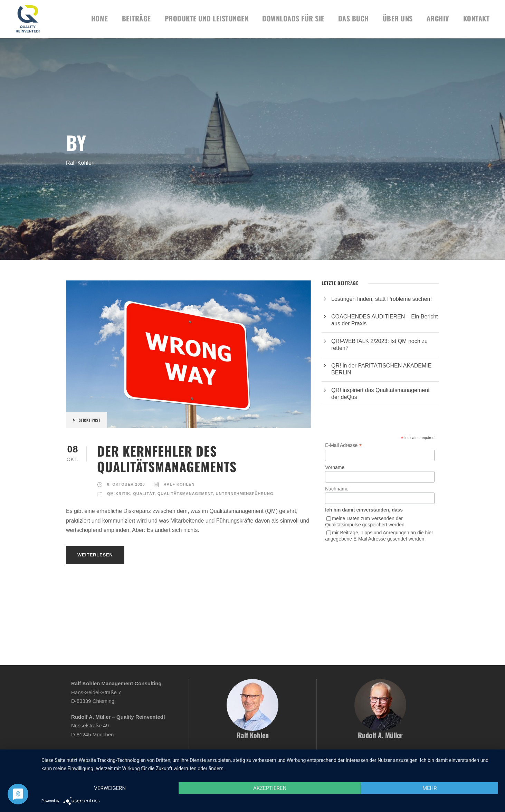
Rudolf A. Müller (380, 735)
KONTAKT (477, 18)
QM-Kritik (119, 494)
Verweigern (110, 788)
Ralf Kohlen (179, 484)
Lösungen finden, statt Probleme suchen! (382, 299)
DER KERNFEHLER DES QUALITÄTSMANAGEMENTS (167, 458)
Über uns (398, 18)
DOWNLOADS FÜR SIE (293, 18)
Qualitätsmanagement (185, 494)
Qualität (144, 494)
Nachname (337, 489)
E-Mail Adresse (343, 445)
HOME (100, 18)
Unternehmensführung (245, 494)
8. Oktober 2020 (126, 484)
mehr (430, 788)
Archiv (438, 18)
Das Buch (354, 18)
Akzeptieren (270, 788)
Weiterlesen (95, 555)
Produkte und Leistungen (207, 18)
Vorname (335, 467)
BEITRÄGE (136, 18)
